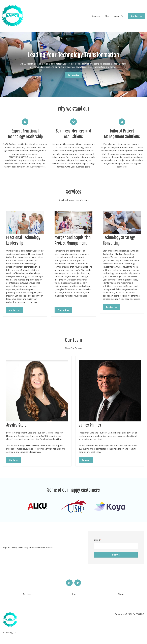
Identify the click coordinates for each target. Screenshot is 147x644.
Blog (107, 16)
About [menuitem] (121, 594)
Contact (13, 460)
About (117, 16)
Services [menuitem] (27, 594)
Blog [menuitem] (74, 594)
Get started (74, 75)
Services (96, 16)
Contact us (137, 16)
